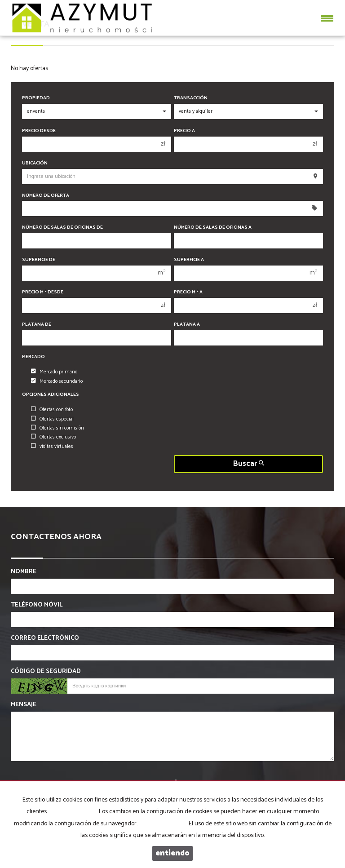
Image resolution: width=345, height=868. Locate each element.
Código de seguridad (46, 672)
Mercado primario (54, 372)
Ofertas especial (52, 419)
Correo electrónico (45, 638)
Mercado (33, 357)
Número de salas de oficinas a (213, 228)
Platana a (187, 325)
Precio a (184, 131)
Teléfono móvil (37, 605)
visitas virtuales (52, 447)
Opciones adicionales (51, 395)
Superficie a (189, 260)
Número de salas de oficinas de (62, 228)
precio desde (39, 131)
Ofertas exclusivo (53, 437)
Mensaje (24, 705)
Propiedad (36, 98)
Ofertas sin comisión (57, 428)
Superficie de (39, 260)
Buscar (249, 464)
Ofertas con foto (52, 410)
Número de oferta (46, 196)
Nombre (24, 572)
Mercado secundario (57, 381)
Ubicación (35, 163)
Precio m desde (43, 292)
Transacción (191, 98)
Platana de (37, 325)
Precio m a (188, 292)
